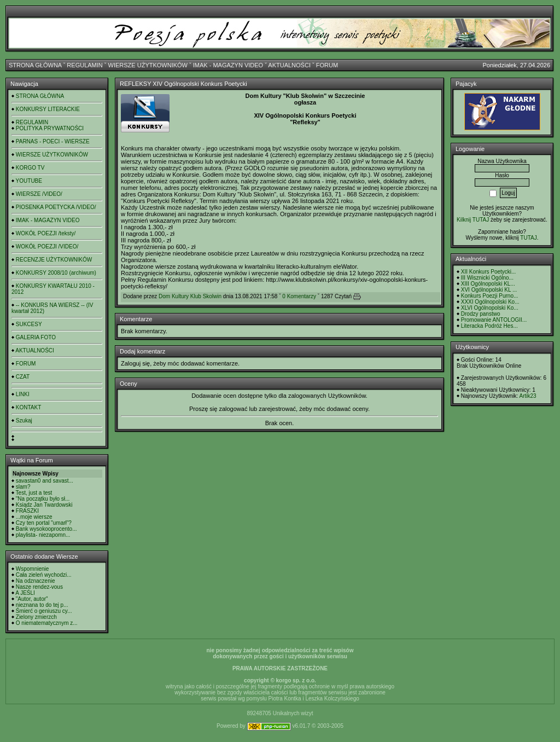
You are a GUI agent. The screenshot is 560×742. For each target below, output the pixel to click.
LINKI (23, 394)
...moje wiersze (34, 517)
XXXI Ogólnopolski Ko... (490, 302)
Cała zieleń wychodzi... (44, 575)
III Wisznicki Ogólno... (487, 278)
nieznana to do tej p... (42, 605)
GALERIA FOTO (36, 337)
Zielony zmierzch (36, 617)
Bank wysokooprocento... (46, 529)
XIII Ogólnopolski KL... (488, 284)
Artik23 (527, 396)
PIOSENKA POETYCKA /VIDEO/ (56, 207)
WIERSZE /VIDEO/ (39, 194)
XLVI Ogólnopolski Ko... (490, 308)
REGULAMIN (84, 65)
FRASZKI (27, 511)
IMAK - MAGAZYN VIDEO (228, 65)
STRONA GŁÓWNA (35, 65)
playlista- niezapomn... (43, 535)
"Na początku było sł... (43, 499)
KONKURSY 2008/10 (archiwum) (56, 273)
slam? (23, 487)
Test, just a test (34, 493)
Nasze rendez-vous (39, 587)
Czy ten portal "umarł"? (44, 523)
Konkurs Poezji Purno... (490, 296)
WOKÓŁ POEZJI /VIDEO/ (47, 247)
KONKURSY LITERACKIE (48, 109)
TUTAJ (528, 238)
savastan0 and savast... (45, 481)
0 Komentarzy (299, 296)
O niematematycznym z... (47, 623)
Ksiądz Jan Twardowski (44, 505)
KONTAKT (28, 407)
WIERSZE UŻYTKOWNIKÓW (148, 65)
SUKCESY (29, 324)
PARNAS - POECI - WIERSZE (53, 141)
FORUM (327, 65)
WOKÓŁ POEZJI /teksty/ (46, 233)
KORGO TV (30, 168)
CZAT (23, 377)
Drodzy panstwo (481, 314)
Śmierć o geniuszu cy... (44, 611)
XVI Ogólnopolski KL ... (489, 290)
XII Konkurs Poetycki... (489, 272)
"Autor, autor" (32, 599)
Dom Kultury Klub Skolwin (190, 296)
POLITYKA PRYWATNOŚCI (50, 128)
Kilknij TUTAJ (473, 220)
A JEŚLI (25, 593)
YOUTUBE (29, 181)
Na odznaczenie (36, 581)
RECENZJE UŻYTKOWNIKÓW (54, 260)
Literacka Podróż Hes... (489, 326)
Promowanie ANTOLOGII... (494, 320)
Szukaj (24, 421)
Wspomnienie (33, 569)
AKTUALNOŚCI (289, 65)
